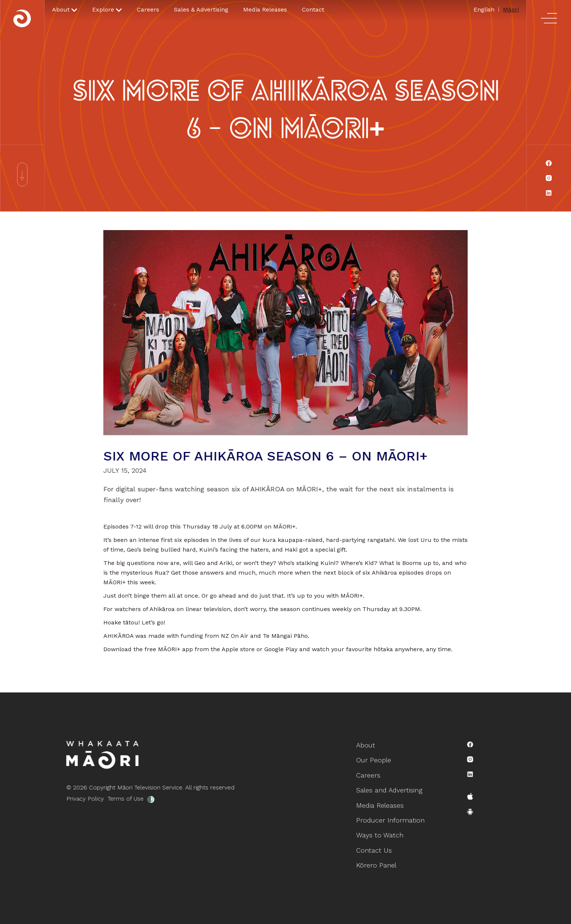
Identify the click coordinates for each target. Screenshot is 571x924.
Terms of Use (111, 799)
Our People (375, 764)
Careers (148, 9)
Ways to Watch (381, 832)
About (368, 751)
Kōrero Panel (378, 860)
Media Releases (265, 9)
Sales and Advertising (389, 791)
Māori (511, 9)
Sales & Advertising (201, 9)
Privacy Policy (71, 799)
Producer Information (391, 819)
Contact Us (376, 846)
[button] (65, 10)
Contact (313, 9)
